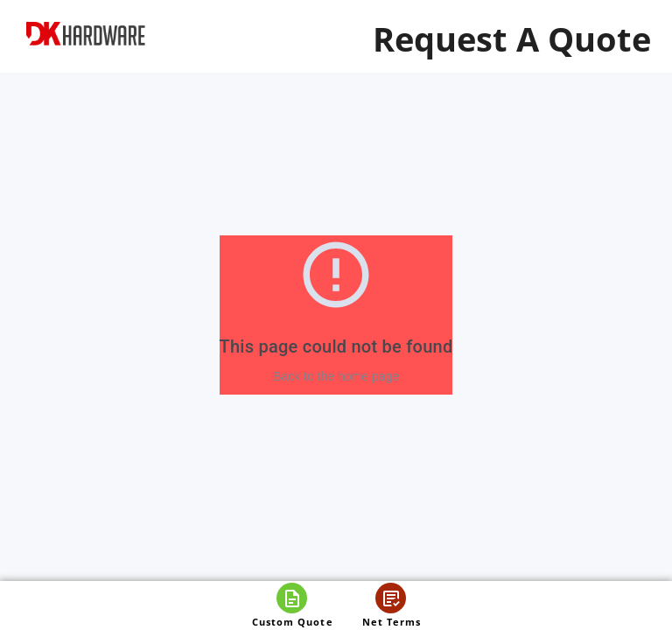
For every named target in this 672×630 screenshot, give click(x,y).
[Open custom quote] (292, 605)
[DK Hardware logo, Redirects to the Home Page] (86, 34)
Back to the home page (336, 376)
